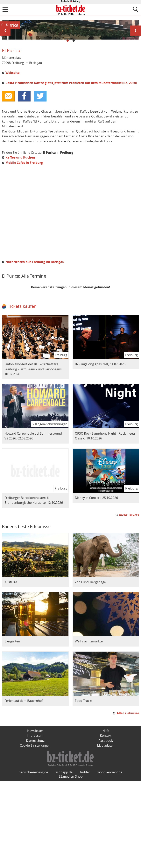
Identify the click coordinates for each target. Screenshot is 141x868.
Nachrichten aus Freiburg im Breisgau (35, 343)
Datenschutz (35, 822)
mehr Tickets (129, 597)
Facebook (106, 822)
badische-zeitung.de (33, 859)
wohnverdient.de (110, 859)
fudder (85, 859)
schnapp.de (64, 859)
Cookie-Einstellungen (35, 827)
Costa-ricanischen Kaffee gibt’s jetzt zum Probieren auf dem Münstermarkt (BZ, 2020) (71, 164)
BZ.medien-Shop (71, 863)
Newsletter (35, 812)
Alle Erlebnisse (128, 795)
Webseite (12, 154)
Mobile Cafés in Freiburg (24, 244)
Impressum (35, 817)
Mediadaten (106, 827)
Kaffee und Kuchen (20, 239)
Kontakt (106, 817)
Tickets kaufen (22, 388)
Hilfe (106, 812)
